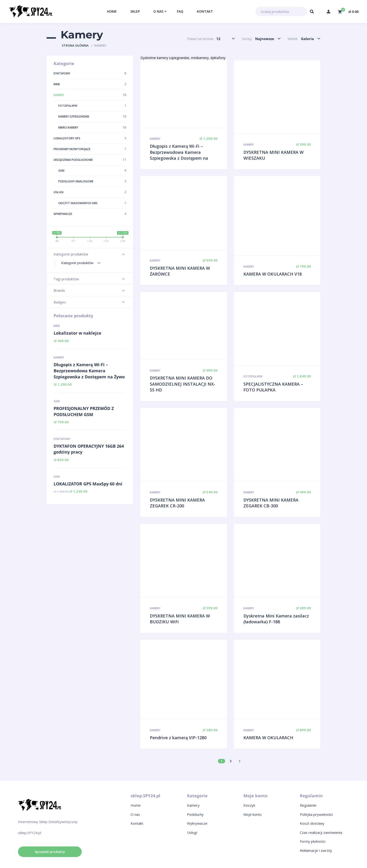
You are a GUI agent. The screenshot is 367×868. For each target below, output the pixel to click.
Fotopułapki (253, 376)
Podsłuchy (195, 814)
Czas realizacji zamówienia (321, 832)
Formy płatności (313, 841)
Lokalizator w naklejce (77, 333)
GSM (57, 401)
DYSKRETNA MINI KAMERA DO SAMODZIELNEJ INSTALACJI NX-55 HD (183, 384)
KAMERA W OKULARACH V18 (273, 274)
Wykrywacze (197, 823)
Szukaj (312, 13)
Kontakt (137, 823)
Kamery (59, 357)
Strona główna (75, 45)
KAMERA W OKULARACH (268, 738)
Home (136, 805)
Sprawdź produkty (50, 852)
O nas (135, 814)
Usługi (192, 832)
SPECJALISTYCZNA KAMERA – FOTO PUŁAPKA (273, 387)
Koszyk (249, 805)
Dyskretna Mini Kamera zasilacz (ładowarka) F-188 (276, 619)
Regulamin (308, 805)
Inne (57, 326)
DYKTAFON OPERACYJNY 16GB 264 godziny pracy (89, 449)
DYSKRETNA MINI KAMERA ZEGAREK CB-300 (271, 503)
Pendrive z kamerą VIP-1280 (178, 738)
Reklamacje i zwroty (316, 850)
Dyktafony (62, 439)
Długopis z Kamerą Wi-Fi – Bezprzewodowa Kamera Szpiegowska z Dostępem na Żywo (89, 371)
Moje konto (253, 814)
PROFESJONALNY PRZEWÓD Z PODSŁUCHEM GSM (84, 411)
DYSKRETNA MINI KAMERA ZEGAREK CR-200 (177, 503)
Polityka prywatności (316, 814)
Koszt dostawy (312, 823)
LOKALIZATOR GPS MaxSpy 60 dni (88, 484)
